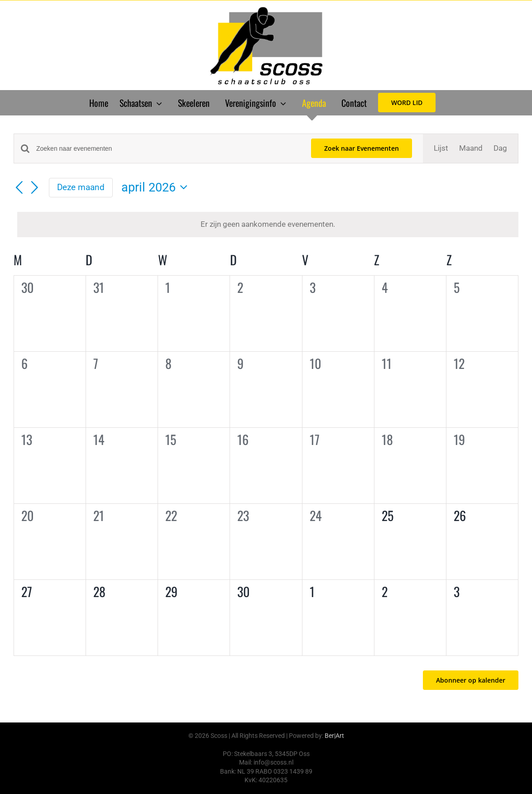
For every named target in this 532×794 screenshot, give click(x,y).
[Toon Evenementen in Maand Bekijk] (471, 148)
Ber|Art (334, 736)
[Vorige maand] (19, 188)
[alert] (268, 225)
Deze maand (81, 187)
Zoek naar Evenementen (362, 148)
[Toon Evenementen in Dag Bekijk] (500, 148)
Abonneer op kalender (471, 680)
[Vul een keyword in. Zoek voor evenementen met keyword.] (168, 149)
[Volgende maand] (35, 188)
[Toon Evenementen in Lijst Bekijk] (441, 148)
